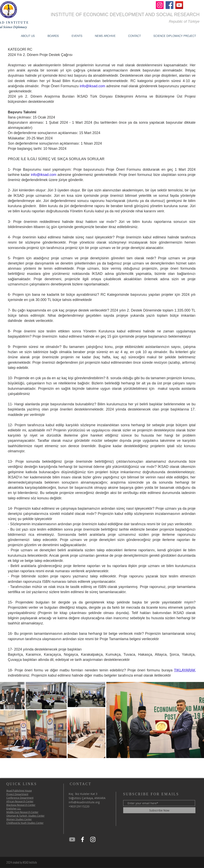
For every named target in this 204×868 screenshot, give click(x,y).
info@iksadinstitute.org (84, 802)
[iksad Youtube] (72, 839)
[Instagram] (160, 5)
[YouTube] (179, 5)
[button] (28, 36)
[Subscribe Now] (159, 810)
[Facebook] (169, 5)
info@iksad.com (92, 86)
